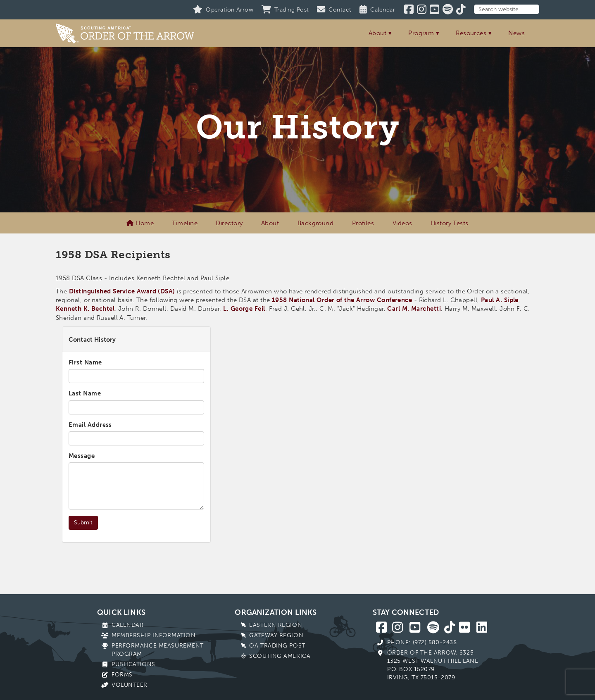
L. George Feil (244, 309)
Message (82, 456)
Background (316, 223)
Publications (133, 664)
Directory (229, 223)
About (377, 33)
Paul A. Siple (500, 300)
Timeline (185, 223)
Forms (122, 675)
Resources (471, 33)
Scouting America (280, 656)
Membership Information (154, 635)
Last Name (85, 393)
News (516, 33)
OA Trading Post (277, 646)
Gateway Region (276, 635)
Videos (402, 223)
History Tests (450, 223)
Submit (83, 523)
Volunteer (130, 685)
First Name (85, 362)
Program (421, 33)
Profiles (363, 223)
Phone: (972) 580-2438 (422, 642)
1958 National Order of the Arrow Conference (342, 300)
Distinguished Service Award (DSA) (122, 291)
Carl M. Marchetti (414, 309)
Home (140, 223)
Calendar (127, 625)
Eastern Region (276, 625)
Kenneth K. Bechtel (85, 309)
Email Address (90, 425)
